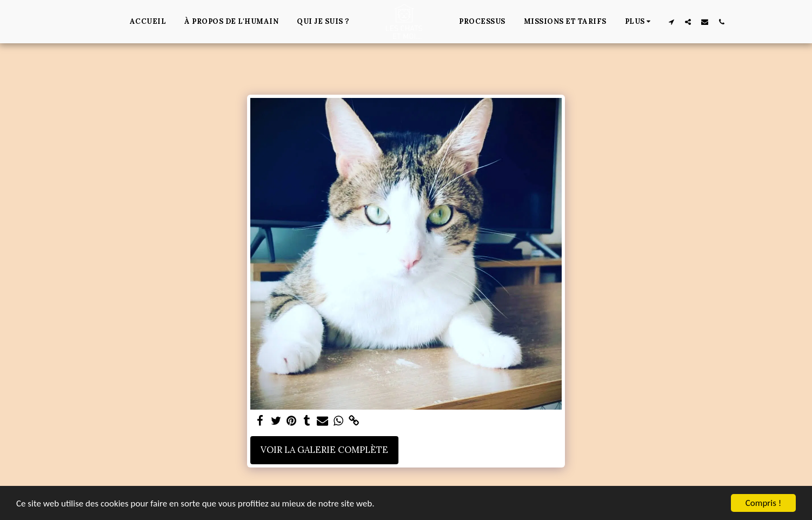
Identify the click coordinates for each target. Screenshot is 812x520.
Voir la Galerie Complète (324, 450)
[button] (671, 22)
